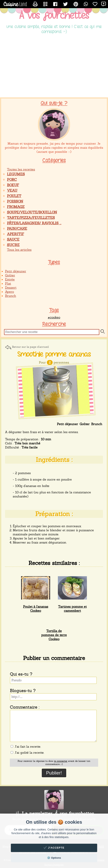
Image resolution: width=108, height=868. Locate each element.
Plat (8, 284)
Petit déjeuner (16, 271)
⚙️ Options (54, 858)
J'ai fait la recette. (26, 747)
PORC (12, 180)
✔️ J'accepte (54, 848)
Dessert (11, 288)
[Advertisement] (54, 66)
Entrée (10, 279)
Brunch (11, 296)
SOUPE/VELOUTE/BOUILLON (32, 212)
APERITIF (15, 234)
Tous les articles (19, 250)
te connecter (61, 761)
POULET (14, 196)
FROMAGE (16, 207)
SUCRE (13, 245)
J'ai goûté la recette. (27, 753)
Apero (9, 292)
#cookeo (54, 317)
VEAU (12, 190)
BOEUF (13, 185)
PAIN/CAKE (17, 229)
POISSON (15, 201)
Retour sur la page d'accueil (30, 347)
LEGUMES (16, 174)
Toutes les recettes (21, 169)
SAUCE (13, 239)
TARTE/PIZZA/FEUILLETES (31, 218)
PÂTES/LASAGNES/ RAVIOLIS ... (34, 223)
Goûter (10, 275)
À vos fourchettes (54, 16)
